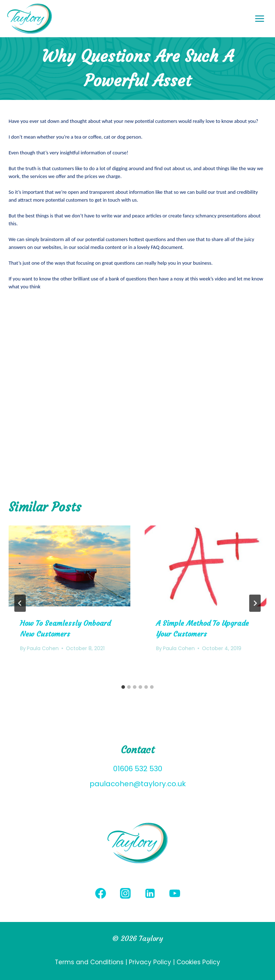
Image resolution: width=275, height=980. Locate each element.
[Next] (255, 603)
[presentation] (69, 566)
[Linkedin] (150, 893)
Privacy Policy (150, 962)
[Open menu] (263, 18)
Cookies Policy (198, 962)
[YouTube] (175, 893)
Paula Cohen (43, 648)
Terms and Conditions (90, 962)
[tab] (123, 687)
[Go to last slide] (20, 603)
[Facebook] (101, 893)
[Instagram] (125, 893)
